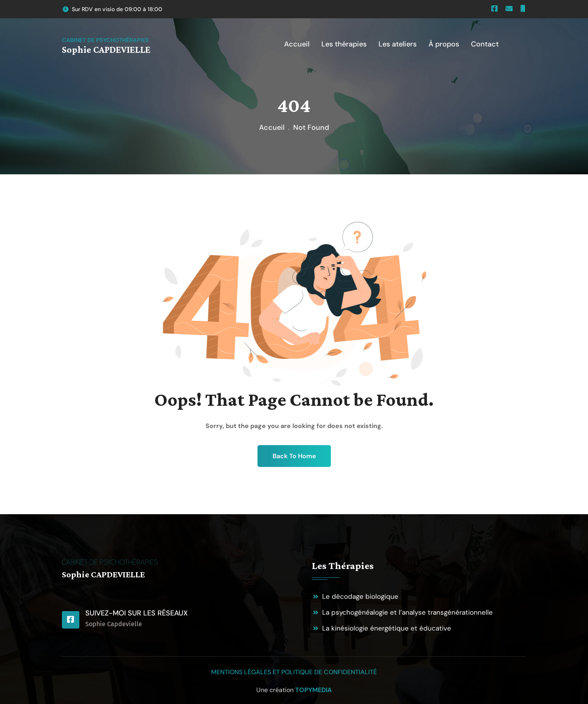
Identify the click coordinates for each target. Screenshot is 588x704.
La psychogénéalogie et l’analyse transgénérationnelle (407, 612)
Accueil (272, 127)
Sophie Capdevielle (114, 624)
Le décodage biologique (360, 596)
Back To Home (294, 456)
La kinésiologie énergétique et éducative (387, 628)
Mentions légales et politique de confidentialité (294, 672)
